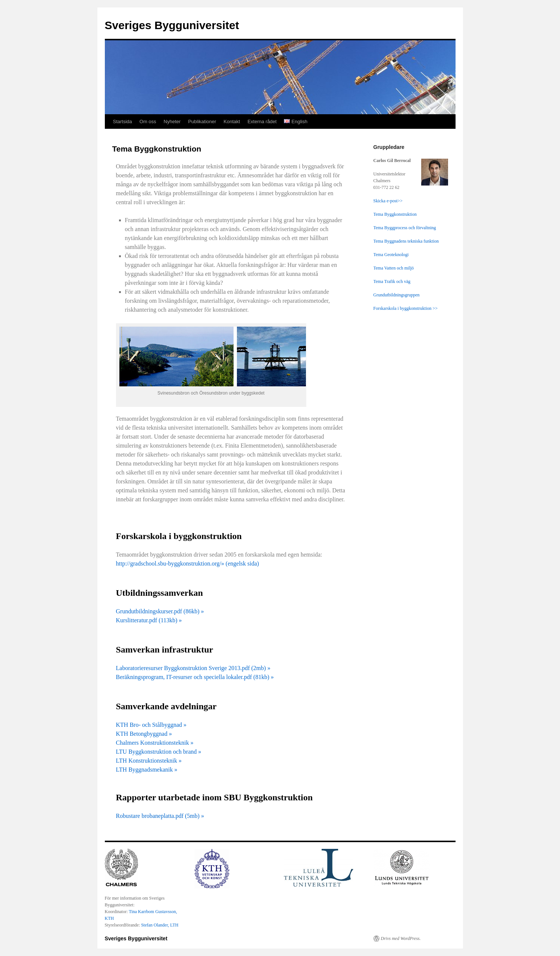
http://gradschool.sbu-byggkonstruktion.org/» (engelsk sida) (188, 563)
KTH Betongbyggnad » (144, 734)
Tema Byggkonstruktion (395, 214)
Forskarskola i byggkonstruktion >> (406, 308)
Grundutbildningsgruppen (397, 295)
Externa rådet (262, 122)
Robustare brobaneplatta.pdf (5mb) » (160, 816)
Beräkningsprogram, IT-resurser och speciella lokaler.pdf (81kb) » (195, 677)
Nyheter (172, 122)
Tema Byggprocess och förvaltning (405, 228)
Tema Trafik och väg (392, 281)
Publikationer (202, 122)
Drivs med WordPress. (401, 938)
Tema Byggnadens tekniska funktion (406, 241)
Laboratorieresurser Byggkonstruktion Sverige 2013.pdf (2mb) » (193, 668)
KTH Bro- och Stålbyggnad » (151, 725)
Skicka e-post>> (388, 201)
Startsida (123, 122)
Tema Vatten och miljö (394, 268)
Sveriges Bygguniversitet (172, 25)
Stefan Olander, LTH (160, 925)
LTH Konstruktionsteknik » (149, 761)
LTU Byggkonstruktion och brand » (159, 752)
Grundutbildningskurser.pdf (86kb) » (160, 611)
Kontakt (232, 122)
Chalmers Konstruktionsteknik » (155, 743)
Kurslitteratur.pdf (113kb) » (149, 620)
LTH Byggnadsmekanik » (147, 770)
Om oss (148, 122)
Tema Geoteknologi (391, 255)
